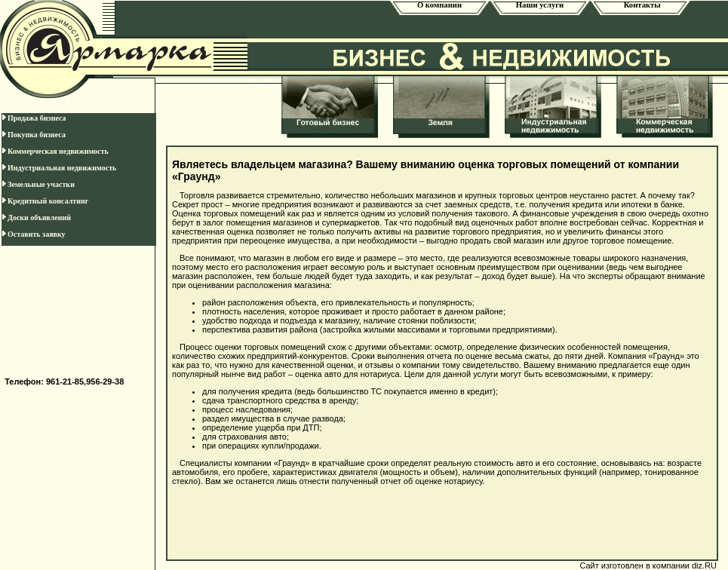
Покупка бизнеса (34, 135)
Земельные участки (38, 184)
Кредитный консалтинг (45, 201)
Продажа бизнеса (34, 118)
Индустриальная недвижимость (59, 168)
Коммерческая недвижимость (55, 151)
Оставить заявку (34, 234)
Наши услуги (540, 5)
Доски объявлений (36, 218)
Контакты (640, 5)
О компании (439, 5)
